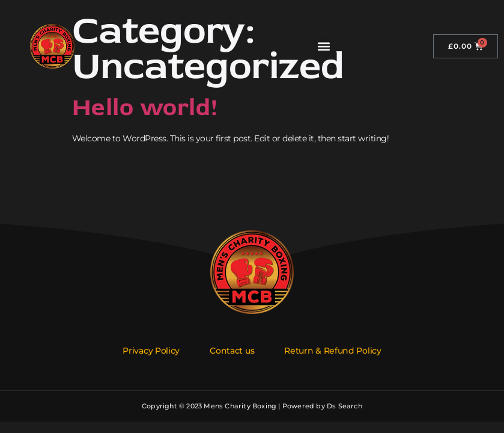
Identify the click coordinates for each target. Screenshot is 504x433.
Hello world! (145, 107)
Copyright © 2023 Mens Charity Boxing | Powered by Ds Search (252, 406)
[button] (324, 47)
